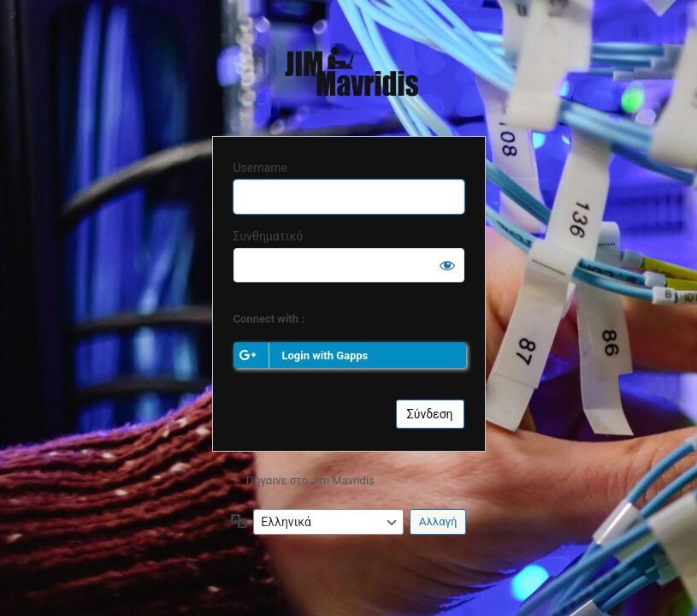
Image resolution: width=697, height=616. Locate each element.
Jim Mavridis (348, 75)
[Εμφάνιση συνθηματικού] (447, 265)
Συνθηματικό (269, 236)
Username (261, 168)
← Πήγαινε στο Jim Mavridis (304, 480)
